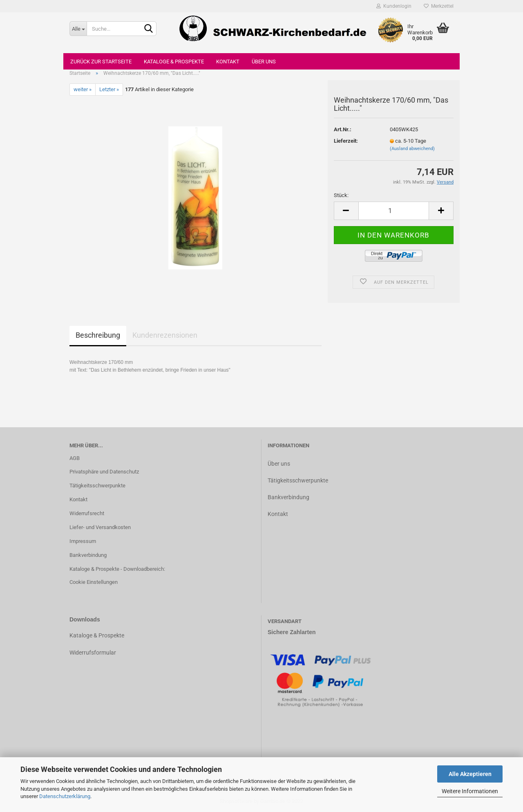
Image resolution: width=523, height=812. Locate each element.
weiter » (83, 89)
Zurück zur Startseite (101, 62)
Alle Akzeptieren (470, 774)
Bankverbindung (88, 555)
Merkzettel (439, 6)
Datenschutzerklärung (65, 796)
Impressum (83, 541)
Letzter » (109, 89)
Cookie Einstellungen (94, 582)
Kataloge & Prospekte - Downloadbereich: (117, 569)
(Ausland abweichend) (412, 149)
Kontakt (228, 62)
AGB (75, 458)
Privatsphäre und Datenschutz (104, 472)
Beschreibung (98, 335)
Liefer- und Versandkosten (100, 527)
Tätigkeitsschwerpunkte (97, 486)
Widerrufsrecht (87, 513)
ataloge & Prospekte (99, 635)
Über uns (264, 62)
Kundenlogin (394, 6)
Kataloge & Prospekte (174, 62)
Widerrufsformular (93, 653)
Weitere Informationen (470, 791)
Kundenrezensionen (165, 335)
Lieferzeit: (346, 141)
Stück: (341, 195)
